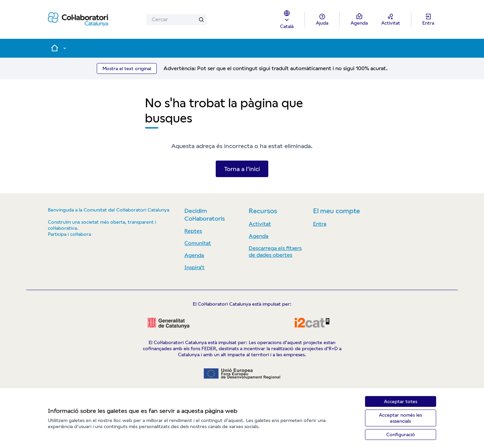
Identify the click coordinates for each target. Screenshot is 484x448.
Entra (320, 224)
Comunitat (198, 243)
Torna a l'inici (242, 169)
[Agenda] (359, 20)
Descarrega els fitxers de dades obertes (275, 251)
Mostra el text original (127, 68)
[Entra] (428, 20)
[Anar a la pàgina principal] (78, 19)
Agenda (194, 255)
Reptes (193, 231)
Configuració (401, 435)
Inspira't (194, 267)
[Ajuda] (322, 20)
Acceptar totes (401, 401)
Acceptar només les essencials (400, 418)
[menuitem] (214, 231)
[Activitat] (391, 20)
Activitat (260, 224)
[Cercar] (176, 20)
